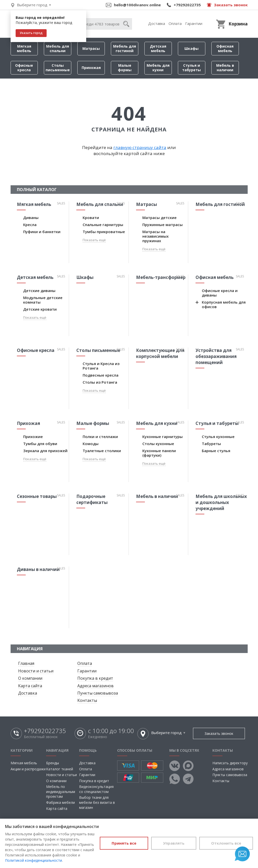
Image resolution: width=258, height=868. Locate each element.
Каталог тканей (60, 769)
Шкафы (191, 48)
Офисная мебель (225, 48)
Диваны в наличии (38, 569)
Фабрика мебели (60, 802)
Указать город (31, 33)
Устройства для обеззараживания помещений (216, 356)
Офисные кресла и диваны (220, 293)
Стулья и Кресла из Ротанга (101, 366)
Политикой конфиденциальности (34, 860)
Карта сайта (30, 686)
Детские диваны (39, 291)
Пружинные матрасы (163, 225)
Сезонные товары (37, 496)
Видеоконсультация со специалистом (96, 789)
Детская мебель (158, 48)
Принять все (124, 843)
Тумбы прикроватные (104, 232)
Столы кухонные (158, 444)
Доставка (157, 23)
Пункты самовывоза (98, 693)
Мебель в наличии (225, 68)
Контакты (87, 700)
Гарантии (194, 23)
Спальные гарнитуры (103, 225)
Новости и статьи (36, 671)
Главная (26, 663)
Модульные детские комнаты (43, 300)
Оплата (175, 23)
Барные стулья (216, 451)
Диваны (31, 218)
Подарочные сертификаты (92, 499)
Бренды (53, 763)
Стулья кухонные (218, 437)
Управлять (174, 843)
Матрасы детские (159, 218)
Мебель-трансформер (161, 277)
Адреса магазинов (95, 686)
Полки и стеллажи (100, 437)
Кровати (91, 218)
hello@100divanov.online (137, 5)
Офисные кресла (24, 68)
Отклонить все (226, 843)
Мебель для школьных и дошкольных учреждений (221, 502)
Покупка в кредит (95, 678)
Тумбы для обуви (40, 444)
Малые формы (125, 68)
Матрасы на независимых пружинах (155, 236)
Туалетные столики (102, 451)
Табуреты (211, 444)
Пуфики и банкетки (42, 232)
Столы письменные (58, 68)
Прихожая (91, 68)
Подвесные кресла (101, 375)
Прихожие (33, 437)
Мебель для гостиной (125, 48)
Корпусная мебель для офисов (224, 304)
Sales (61, 203)
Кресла (30, 225)
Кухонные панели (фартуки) (159, 453)
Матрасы (91, 48)
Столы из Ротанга (100, 382)
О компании (30, 678)
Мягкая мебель (24, 48)
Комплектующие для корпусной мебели (160, 353)
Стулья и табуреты (191, 68)
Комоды (91, 444)
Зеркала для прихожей (45, 451)
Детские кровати (40, 309)
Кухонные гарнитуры (163, 437)
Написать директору (230, 763)
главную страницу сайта (140, 147)
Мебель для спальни (58, 48)
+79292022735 (187, 5)
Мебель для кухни (158, 68)
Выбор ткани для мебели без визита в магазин (97, 802)
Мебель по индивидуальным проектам (61, 791)
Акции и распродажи (28, 769)
